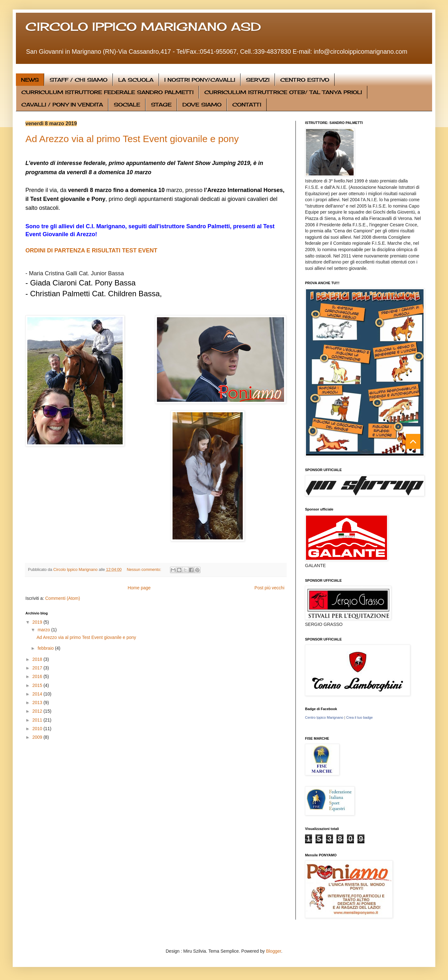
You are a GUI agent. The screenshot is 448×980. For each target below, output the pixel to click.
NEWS (30, 80)
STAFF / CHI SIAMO (78, 80)
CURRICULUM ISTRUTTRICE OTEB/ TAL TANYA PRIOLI (283, 92)
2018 (38, 659)
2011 (38, 720)
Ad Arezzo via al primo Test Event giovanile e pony (132, 139)
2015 (38, 685)
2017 (38, 668)
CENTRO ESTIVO (305, 80)
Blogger (273, 951)
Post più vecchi (269, 588)
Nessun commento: (145, 570)
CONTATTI (247, 105)
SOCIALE (127, 105)
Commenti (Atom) (63, 598)
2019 (38, 622)
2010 (38, 729)
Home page (139, 588)
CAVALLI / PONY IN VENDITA (62, 105)
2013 (38, 702)
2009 (38, 737)
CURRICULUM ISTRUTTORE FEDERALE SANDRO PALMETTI (107, 92)
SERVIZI (258, 80)
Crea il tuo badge (359, 717)
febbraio (46, 648)
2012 (38, 711)
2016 (38, 676)
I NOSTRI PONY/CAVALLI (200, 80)
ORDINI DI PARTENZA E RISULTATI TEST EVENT (91, 250)
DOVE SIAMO (202, 105)
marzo (44, 630)
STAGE (161, 105)
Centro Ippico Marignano (324, 717)
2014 (38, 694)
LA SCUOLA (136, 80)
